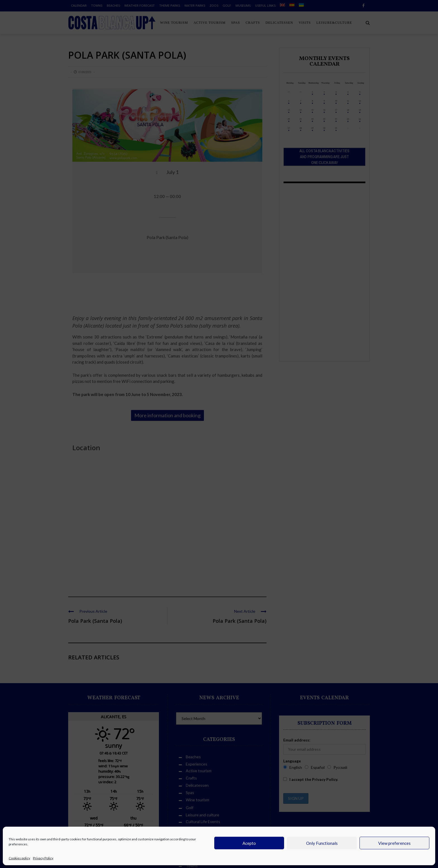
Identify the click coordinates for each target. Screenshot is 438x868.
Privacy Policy (43, 858)
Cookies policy (19, 858)
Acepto (249, 843)
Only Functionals (322, 843)
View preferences (394, 843)
